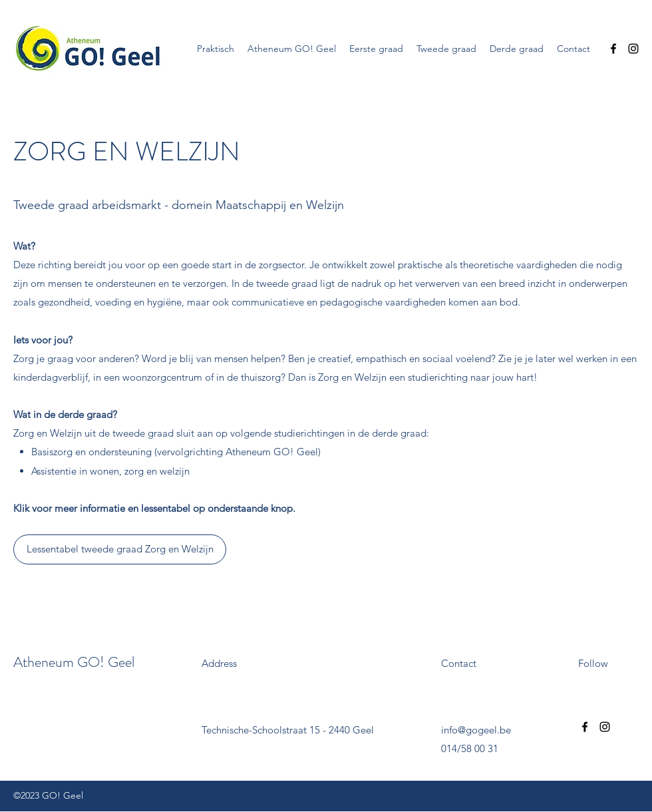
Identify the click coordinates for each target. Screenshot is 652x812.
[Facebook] (613, 49)
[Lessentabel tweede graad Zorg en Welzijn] (120, 549)
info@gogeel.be (476, 730)
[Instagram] (633, 49)
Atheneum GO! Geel (74, 662)
